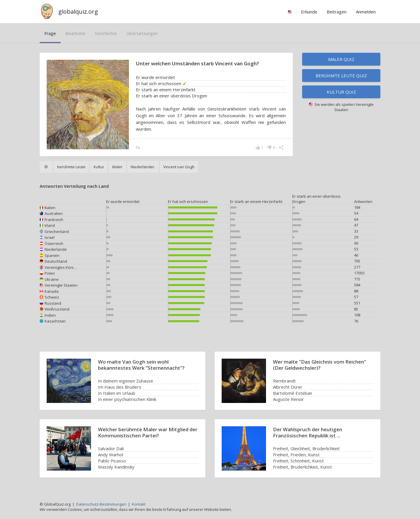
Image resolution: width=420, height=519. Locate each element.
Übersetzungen (142, 33)
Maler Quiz (341, 59)
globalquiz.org (78, 12)
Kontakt (139, 504)
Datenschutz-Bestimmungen (101, 504)
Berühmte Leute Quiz (341, 76)
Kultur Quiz (341, 92)
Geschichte (106, 33)
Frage (50, 33)
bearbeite (75, 33)
